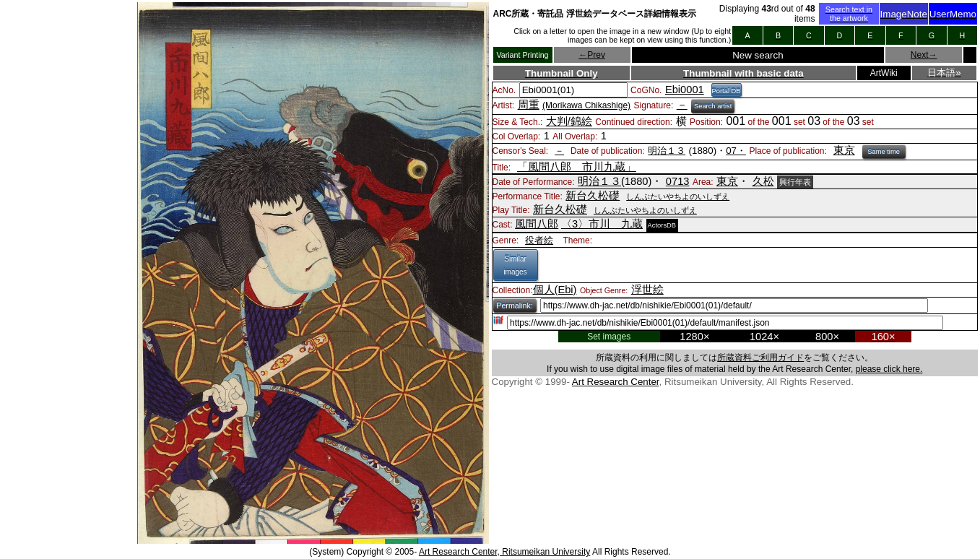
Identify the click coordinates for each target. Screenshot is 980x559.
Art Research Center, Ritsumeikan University (504, 552)
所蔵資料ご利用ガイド (760, 357)
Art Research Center (616, 382)
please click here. (889, 369)
